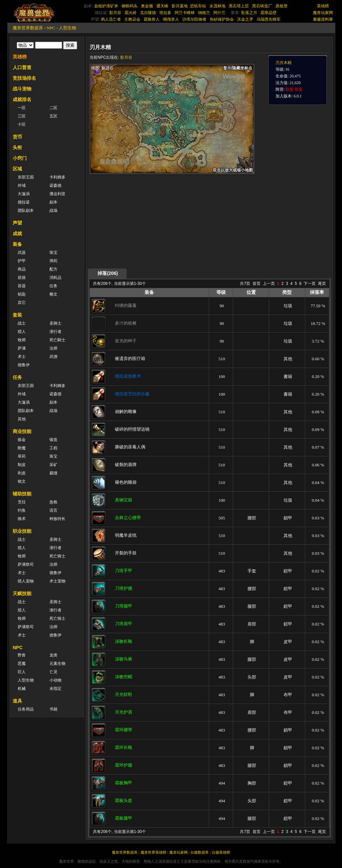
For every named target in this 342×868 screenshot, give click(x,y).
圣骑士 (55, 323)
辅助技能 (22, 494)
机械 (22, 689)
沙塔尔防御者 (194, 19)
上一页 (269, 284)
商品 (22, 269)
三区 (22, 116)
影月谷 (115, 13)
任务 (53, 286)
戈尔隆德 (148, 13)
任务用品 (26, 709)
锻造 (53, 440)
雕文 (53, 294)
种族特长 (57, 519)
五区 (53, 116)
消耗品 (55, 278)
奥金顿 (147, 6)
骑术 (22, 519)
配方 (53, 269)
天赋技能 (22, 593)
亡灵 (53, 672)
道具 (17, 701)
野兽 (22, 655)
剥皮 (22, 473)
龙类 (53, 655)
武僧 (53, 357)
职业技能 (22, 531)
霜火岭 (131, 13)
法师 (53, 348)
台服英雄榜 (221, 852)
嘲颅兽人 (171, 19)
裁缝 (53, 473)
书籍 (53, 709)
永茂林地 (217, 6)
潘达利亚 (57, 194)
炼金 (22, 440)
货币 (17, 137)
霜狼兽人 (152, 19)
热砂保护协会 (222, 19)
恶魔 (22, 664)
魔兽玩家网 (323, 13)
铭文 (22, 481)
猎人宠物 (26, 581)
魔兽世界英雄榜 (153, 852)
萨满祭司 (26, 564)
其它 (22, 303)
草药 (22, 456)
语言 (53, 510)
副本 (53, 202)
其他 (22, 419)
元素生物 (57, 664)
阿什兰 (219, 13)
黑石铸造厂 (262, 6)
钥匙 (22, 294)
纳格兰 (204, 13)
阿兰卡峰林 (185, 13)
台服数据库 (200, 852)
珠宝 (53, 253)
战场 (53, 210)
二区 (53, 108)
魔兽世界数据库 (28, 28)
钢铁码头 (130, 6)
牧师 (22, 340)
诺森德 (55, 185)
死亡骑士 (57, 556)
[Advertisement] (153, 221)
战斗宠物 (22, 89)
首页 (256, 284)
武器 (22, 253)
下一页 (310, 284)
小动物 (55, 680)
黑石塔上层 (239, 6)
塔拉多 (165, 13)
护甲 (22, 261)
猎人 (22, 332)
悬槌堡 (282, 6)
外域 (22, 185)
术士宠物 (57, 581)
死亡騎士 (57, 340)
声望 (17, 223)
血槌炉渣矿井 (106, 6)
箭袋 (22, 278)
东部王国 (26, 177)
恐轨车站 (198, 6)
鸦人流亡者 (111, 19)
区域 (17, 169)
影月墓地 (180, 6)
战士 (22, 323)
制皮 (22, 465)
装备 (17, 244)
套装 (17, 315)
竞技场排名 (24, 78)
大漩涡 (24, 194)
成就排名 (22, 99)
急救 (53, 502)
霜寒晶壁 (269, 13)
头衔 (17, 147)
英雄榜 (323, 6)
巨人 (22, 672)
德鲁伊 (24, 365)
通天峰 (162, 6)
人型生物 (67, 28)
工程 (53, 448)
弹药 (53, 261)
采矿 (53, 465)
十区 (22, 124)
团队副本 (26, 210)
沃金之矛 (245, 19)
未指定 (55, 689)
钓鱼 (22, 510)
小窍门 (20, 158)
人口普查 (22, 67)
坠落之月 (249, 13)
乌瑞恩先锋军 (269, 19)
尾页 (322, 284)
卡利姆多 (57, 177)
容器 (22, 286)
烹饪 (22, 502)
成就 (17, 234)
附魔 (22, 448)
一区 (22, 108)
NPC (51, 28)
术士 (22, 357)
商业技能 (22, 431)
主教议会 (132, 19)
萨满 (22, 348)
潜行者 (55, 332)
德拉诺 (24, 202)
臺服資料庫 (323, 19)
